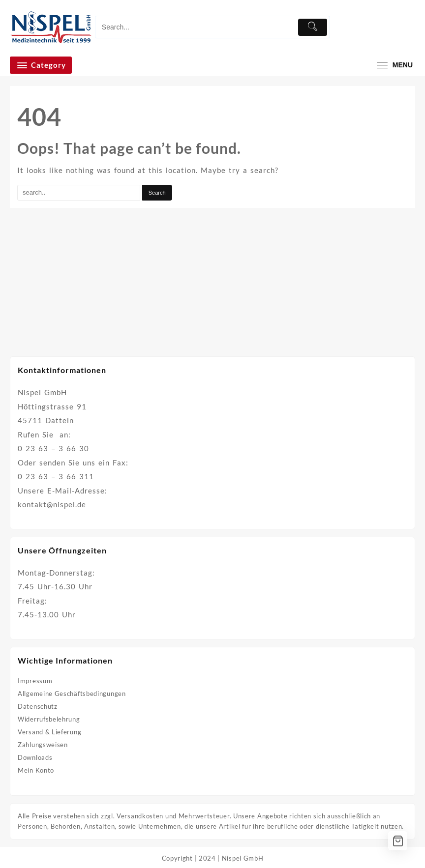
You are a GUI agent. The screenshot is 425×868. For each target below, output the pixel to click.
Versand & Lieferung (49, 732)
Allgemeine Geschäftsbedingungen (72, 694)
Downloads (35, 757)
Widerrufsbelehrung (49, 719)
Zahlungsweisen (43, 745)
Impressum (35, 681)
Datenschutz (38, 706)
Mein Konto (36, 770)
